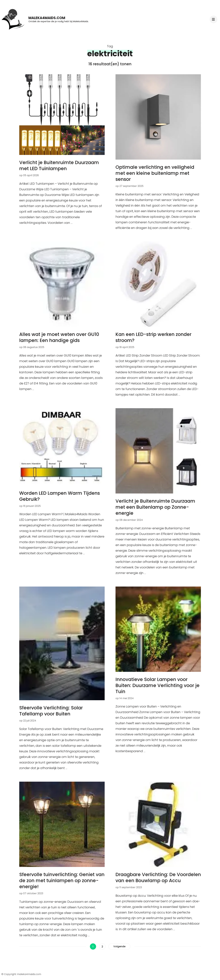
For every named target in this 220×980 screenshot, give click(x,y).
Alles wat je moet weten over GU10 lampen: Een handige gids (59, 337)
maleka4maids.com (47, 18)
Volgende (119, 946)
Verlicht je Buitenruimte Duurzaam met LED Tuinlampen (59, 166)
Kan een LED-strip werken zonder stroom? (153, 337)
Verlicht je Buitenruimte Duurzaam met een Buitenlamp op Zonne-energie (155, 507)
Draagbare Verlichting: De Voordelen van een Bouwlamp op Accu (158, 878)
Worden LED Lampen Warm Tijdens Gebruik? (60, 496)
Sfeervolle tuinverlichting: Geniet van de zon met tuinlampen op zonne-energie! (62, 881)
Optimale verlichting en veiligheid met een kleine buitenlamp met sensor (155, 173)
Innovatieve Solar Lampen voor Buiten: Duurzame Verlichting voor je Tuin (158, 685)
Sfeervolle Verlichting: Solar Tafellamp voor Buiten (51, 711)
